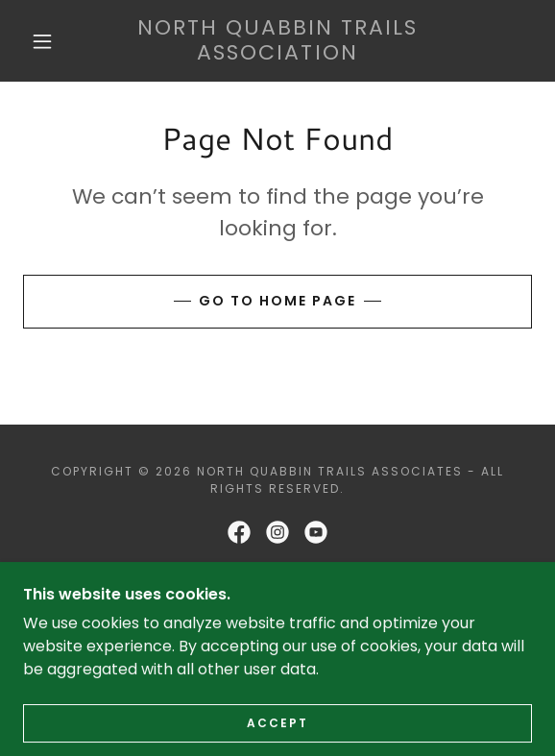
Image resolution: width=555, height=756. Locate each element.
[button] (48, 41)
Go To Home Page (277, 301)
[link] (277, 41)
